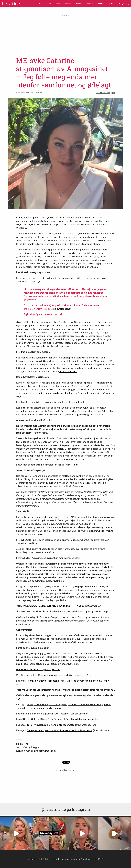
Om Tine (111, 4)
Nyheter (100, 4)
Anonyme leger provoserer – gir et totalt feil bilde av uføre (60, 730)
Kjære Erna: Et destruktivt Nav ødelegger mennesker (70, 719)
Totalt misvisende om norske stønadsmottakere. (53, 725)
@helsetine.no (53, 809)
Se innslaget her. (62, 309)
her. (85, 402)
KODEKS (99, 859)
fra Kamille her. (68, 371)
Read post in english (105, 93)
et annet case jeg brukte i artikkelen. (53, 393)
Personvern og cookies (69, 859)
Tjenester (89, 4)
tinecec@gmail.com (45, 751)
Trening (78, 4)
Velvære (68, 4)
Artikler (58, 4)
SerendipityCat (33, 253)
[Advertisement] (65, 34)
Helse (40, 4)
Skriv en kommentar (66, 770)
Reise (49, 4)
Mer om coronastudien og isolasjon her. (38, 669)
